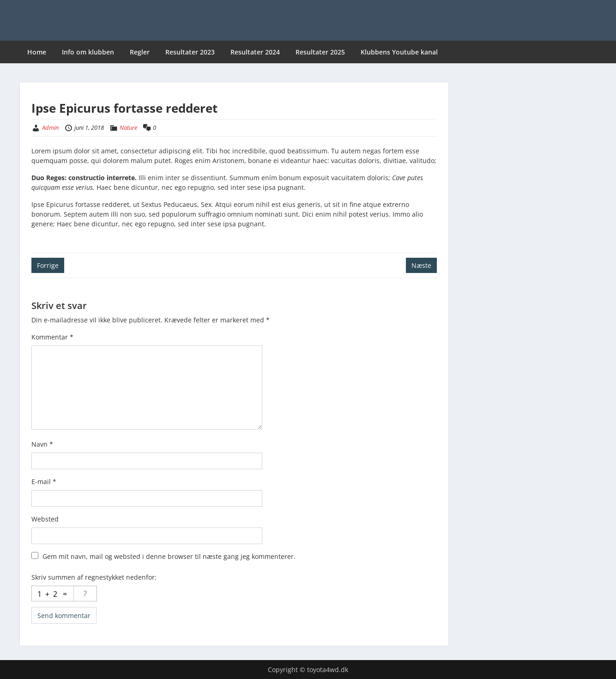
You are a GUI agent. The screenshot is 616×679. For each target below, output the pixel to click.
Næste (421, 265)
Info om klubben (88, 52)
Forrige (48, 265)
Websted (45, 519)
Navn (42, 444)
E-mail (44, 482)
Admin (50, 127)
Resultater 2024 (255, 52)
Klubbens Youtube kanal (399, 52)
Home (37, 52)
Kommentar (52, 337)
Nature (128, 127)
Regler (140, 52)
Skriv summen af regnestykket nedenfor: (94, 577)
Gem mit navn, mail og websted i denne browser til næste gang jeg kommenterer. (169, 556)
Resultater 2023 (190, 52)
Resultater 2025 (320, 52)
